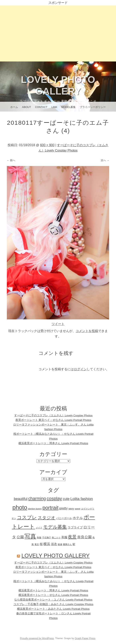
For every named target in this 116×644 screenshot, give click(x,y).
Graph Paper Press (85, 638)
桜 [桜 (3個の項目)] (41, 544)
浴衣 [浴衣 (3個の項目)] (54, 544)
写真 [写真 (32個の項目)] (30, 536)
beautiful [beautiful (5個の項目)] (21, 499)
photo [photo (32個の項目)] (20, 507)
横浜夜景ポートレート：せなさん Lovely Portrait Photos (53, 595)
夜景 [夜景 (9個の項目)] (72, 537)
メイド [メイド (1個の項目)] (39, 528)
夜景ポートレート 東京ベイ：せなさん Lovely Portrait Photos (53, 420)
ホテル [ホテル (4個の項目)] (78, 518)
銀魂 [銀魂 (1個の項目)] (60, 544)
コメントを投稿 (87, 331)
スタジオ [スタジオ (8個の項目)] (47, 518)
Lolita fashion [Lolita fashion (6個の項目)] (81, 499)
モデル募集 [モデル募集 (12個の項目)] (55, 527)
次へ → (105, 160)
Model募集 (68, 107)
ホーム (14, 107)
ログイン (80, 369)
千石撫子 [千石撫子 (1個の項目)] (47, 537)
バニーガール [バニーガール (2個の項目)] (64, 518)
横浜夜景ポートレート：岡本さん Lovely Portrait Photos (53, 443)
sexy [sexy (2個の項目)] (71, 509)
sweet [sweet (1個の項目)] (77, 509)
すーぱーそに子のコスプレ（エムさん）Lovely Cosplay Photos (53, 415)
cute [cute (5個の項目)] (66, 499)
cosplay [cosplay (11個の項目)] (54, 499)
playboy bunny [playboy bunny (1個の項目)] (35, 509)
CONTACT (41, 107)
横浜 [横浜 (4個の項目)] (47, 544)
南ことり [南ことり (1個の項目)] (56, 537)
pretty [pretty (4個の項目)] (63, 508)
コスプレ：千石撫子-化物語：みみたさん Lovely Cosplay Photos (53, 604)
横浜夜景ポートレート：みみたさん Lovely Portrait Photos (53, 609)
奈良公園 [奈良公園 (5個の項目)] (84, 537)
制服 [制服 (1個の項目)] (39, 537)
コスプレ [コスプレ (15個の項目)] (27, 517)
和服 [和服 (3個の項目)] (64, 537)
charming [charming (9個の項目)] (37, 499)
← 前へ (11, 160)
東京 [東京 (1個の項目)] (37, 544)
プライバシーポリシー (93, 107)
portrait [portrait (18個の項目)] (51, 508)
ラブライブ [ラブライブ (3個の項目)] (75, 527)
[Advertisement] (58, 33)
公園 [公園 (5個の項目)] (20, 537)
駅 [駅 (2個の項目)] (74, 544)
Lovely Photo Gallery (56, 556)
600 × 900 (47, 145)
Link (54, 107)
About (27, 107)
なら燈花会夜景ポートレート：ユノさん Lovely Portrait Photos (53, 600)
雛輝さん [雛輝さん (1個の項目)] (67, 544)
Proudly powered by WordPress (37, 638)
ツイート (58, 324)
